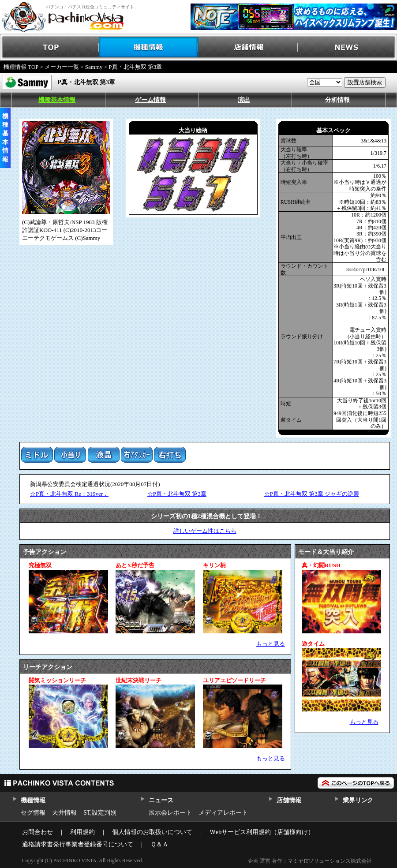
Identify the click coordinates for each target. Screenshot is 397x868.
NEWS (347, 47)
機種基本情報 (57, 100)
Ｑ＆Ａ (159, 844)
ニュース (161, 800)
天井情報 (64, 813)
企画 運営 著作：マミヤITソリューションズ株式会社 (310, 861)
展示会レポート (170, 813)
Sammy (94, 67)
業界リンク (358, 800)
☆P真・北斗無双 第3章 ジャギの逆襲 (312, 494)
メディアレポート (223, 813)
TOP (50, 47)
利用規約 (82, 832)
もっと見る (271, 644)
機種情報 (149, 47)
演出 (244, 100)
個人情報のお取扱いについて (152, 832)
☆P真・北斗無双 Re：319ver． (69, 494)
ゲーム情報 (150, 100)
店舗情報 (248, 47)
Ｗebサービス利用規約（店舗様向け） (262, 832)
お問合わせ (37, 832)
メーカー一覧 (62, 67)
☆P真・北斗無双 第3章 (177, 494)
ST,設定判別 (100, 813)
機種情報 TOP (21, 67)
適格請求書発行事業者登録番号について (78, 844)
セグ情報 (33, 813)
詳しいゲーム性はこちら (205, 531)
